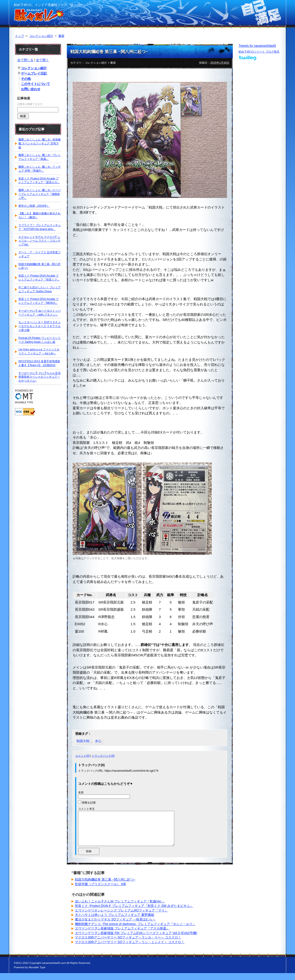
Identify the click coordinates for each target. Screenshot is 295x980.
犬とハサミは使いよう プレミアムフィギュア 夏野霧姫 (115, 922)
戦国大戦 (83, 741)
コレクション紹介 (41, 36)
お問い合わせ (31, 89)
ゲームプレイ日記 (34, 73)
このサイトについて (35, 84)
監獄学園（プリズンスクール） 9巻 (100, 891)
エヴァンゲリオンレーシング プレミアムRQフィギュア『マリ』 (121, 917)
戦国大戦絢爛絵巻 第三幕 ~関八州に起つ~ (109, 52)
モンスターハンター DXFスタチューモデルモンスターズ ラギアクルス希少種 (40, 326)
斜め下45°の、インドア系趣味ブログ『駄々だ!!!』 (50, 5)
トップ (19, 36)
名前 (81, 792)
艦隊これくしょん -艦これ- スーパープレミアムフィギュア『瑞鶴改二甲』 (40, 194)
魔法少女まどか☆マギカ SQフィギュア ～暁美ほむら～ (115, 926)
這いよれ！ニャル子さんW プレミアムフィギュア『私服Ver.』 (120, 908)
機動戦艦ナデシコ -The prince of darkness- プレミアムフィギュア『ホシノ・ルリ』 (135, 931)
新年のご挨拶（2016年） (34, 206)
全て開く (42, 60)
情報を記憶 (89, 803)
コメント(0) (82, 756)
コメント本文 (86, 809)
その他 (26, 79)
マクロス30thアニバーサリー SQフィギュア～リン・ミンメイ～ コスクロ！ (130, 949)
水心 (98, 741)
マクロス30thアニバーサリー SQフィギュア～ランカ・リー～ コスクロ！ (128, 944)
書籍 (61, 36)
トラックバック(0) (103, 756)
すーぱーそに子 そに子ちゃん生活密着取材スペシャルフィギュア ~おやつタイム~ (40, 377)
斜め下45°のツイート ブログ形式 (259, 52)
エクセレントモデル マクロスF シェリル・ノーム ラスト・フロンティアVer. (40, 241)
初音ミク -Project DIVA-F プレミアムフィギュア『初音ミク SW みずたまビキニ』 (134, 913)
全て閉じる (25, 60)
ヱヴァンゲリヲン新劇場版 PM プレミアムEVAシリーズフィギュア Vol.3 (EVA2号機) (136, 940)
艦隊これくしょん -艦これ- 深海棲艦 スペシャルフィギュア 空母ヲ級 (40, 143)
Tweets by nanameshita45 (257, 46)
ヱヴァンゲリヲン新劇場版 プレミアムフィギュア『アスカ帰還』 (122, 935)
